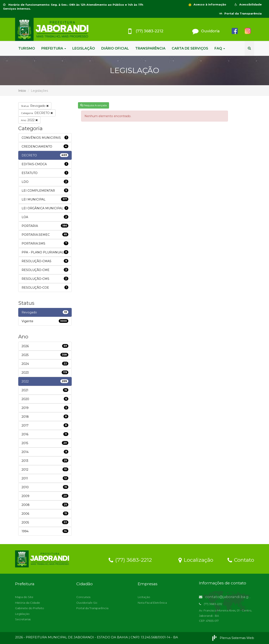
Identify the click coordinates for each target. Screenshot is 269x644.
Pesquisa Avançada (94, 105)
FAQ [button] (220, 48)
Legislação (22, 614)
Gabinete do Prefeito (30, 608)
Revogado (35, 106)
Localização (196, 560)
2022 (29, 120)
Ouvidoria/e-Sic (87, 603)
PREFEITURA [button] (54, 48)
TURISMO (27, 48)
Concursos (83, 597)
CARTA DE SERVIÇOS (190, 48)
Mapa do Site (24, 597)
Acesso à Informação (207, 4)
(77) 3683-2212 (130, 560)
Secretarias (23, 619)
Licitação (144, 597)
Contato (241, 560)
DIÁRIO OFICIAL (115, 48)
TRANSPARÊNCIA (150, 48)
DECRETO (37, 113)
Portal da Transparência (240, 13)
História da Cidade (28, 603)
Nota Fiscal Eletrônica (152, 603)
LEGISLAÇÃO (84, 48)
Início (22, 91)
